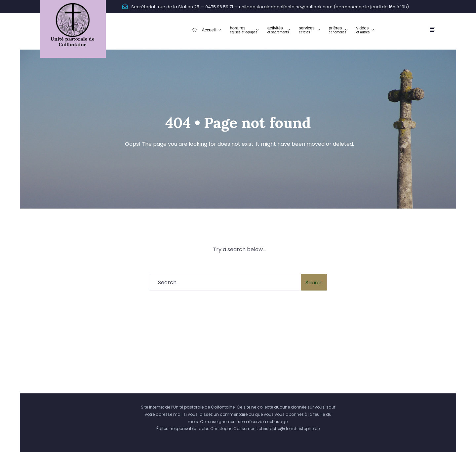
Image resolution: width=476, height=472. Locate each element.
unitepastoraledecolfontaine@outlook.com (286, 7)
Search (314, 282)
